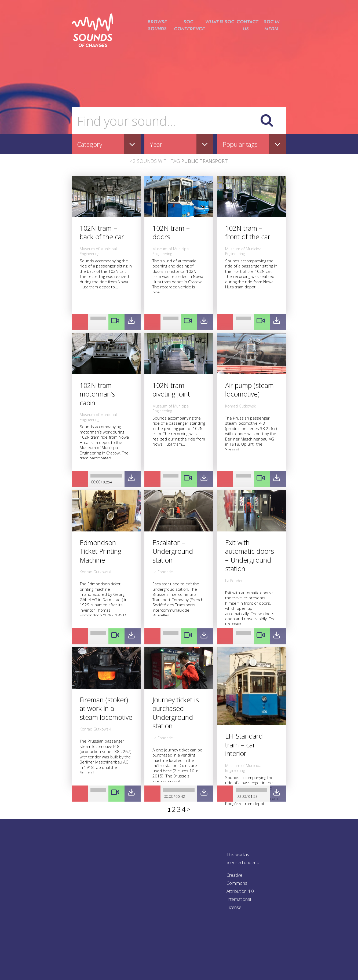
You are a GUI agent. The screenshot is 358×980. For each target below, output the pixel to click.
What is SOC (218, 34)
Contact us (245, 34)
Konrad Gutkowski (241, 406)
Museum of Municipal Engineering (98, 251)
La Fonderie (163, 572)
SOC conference (186, 34)
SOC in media (272, 34)
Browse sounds (154, 34)
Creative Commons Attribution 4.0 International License (240, 891)
